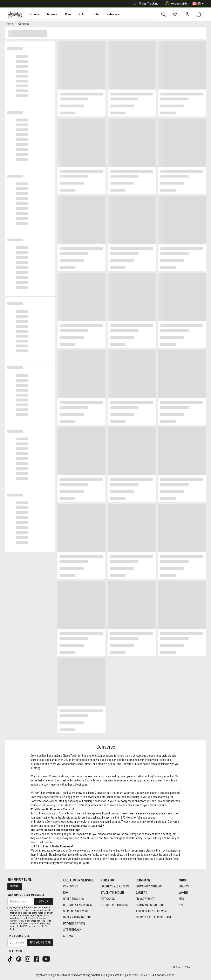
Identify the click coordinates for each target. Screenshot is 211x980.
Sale (90, 15)
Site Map (69, 936)
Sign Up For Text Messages (26, 895)
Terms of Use (36, 918)
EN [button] (198, 4)
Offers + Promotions (114, 905)
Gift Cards (108, 899)
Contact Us (71, 886)
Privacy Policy (145, 899)
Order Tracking (145, 4)
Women (49, 15)
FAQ (66, 893)
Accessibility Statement (152, 911)
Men (64, 15)
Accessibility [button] (175, 4)
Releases (107, 15)
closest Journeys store (50, 806)
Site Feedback (72, 930)
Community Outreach (149, 886)
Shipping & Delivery (76, 911)
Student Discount (113, 893)
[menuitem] (32, 15)
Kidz (77, 15)
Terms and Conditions (150, 905)
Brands (32, 15)
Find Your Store (19, 936)
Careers (141, 893)
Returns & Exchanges (78, 905)
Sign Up (15, 886)
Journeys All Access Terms (154, 917)
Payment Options (74, 924)
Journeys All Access (115, 886)
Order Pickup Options (77, 917)
